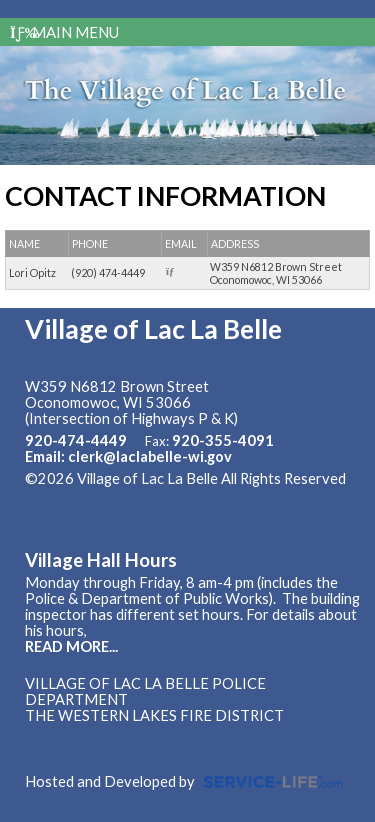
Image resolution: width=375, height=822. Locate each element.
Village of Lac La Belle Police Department (145, 691)
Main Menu (64, 32)
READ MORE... (71, 646)
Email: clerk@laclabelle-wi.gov (128, 456)
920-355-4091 (223, 440)
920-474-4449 (76, 440)
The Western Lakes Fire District (154, 715)
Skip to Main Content (109, 494)
